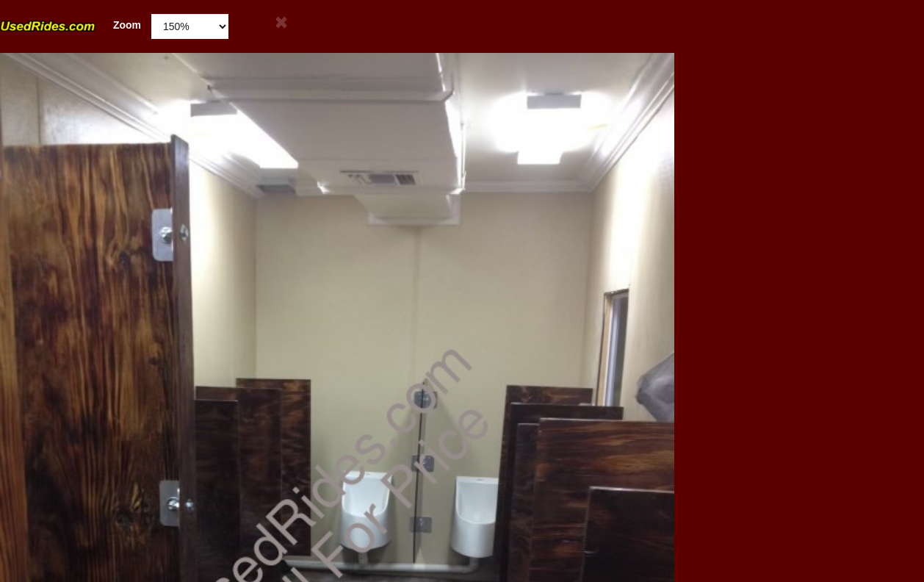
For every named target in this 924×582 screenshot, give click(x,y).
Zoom (71, 25)
